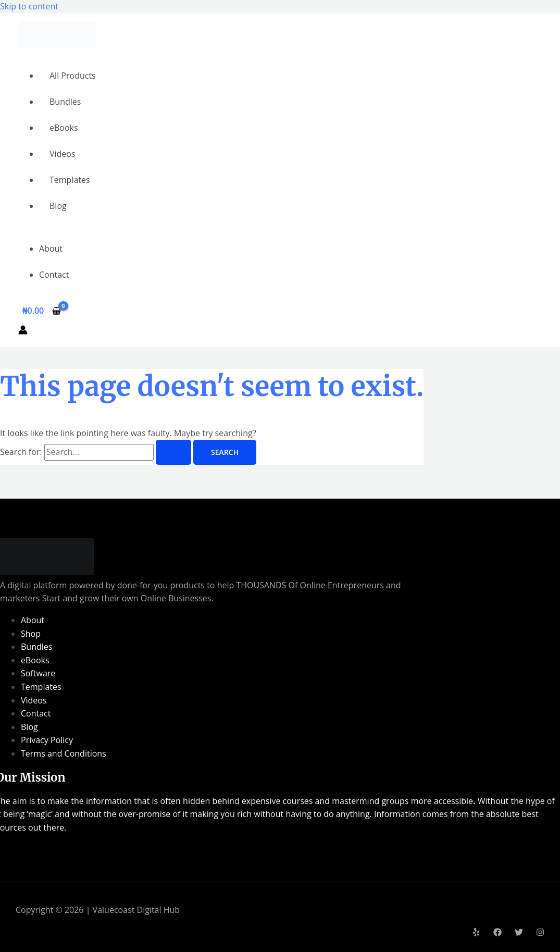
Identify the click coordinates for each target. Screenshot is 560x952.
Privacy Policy (47, 740)
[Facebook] (497, 933)
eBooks (64, 128)
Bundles (65, 102)
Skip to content (29, 6)
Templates (70, 180)
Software (38, 673)
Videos (63, 154)
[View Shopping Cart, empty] (42, 311)
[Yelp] (476, 933)
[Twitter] (519, 933)
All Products (73, 76)
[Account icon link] (23, 332)
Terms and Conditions (64, 753)
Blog (58, 206)
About (51, 249)
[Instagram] (540, 933)
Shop (31, 634)
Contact (54, 275)
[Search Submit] (173, 452)
